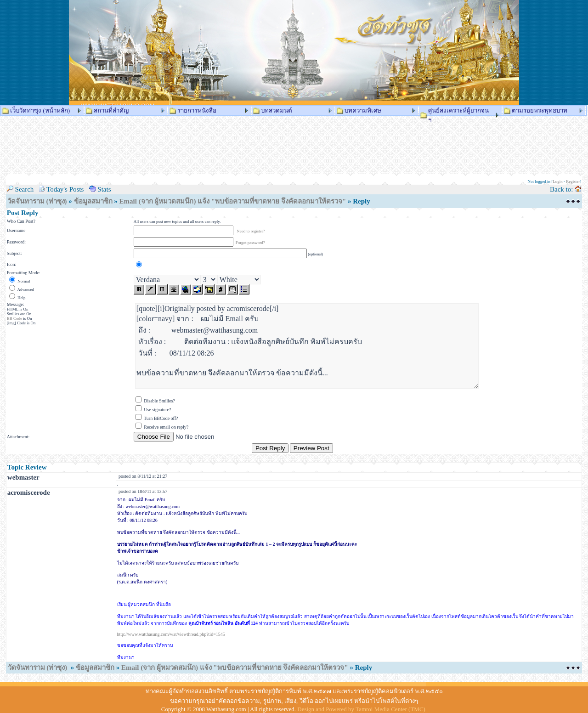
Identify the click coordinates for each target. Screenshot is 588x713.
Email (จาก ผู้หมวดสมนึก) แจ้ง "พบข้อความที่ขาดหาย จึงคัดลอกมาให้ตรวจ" (233, 201)
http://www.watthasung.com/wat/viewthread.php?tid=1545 (171, 634)
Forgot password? (250, 243)
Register (573, 181)
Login (558, 181)
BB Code (14, 318)
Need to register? (251, 231)
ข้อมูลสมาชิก (93, 201)
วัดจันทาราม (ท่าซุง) (37, 201)
